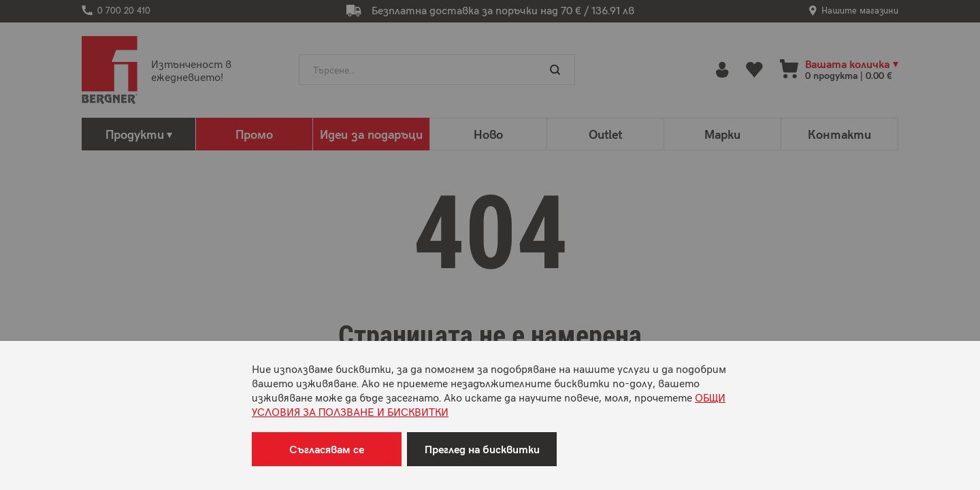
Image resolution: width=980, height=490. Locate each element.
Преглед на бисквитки (482, 449)
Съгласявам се (327, 449)
